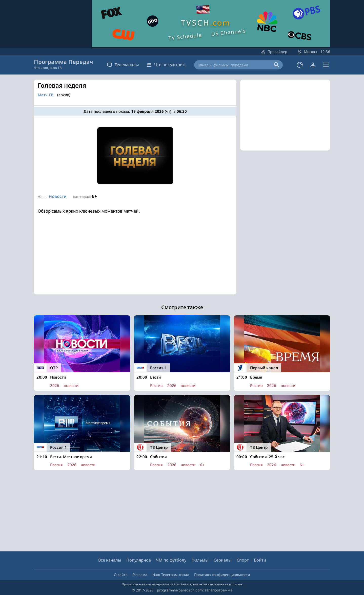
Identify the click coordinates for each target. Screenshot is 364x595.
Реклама (140, 575)
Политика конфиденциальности (222, 575)
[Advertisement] (135, 259)
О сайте (121, 575)
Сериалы (223, 560)
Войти (260, 560)
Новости (58, 196)
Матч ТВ (46, 95)
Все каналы (110, 560)
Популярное (139, 560)
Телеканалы (123, 65)
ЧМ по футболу (171, 560)
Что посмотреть (167, 65)
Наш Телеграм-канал (171, 575)
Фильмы (200, 560)
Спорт (243, 560)
